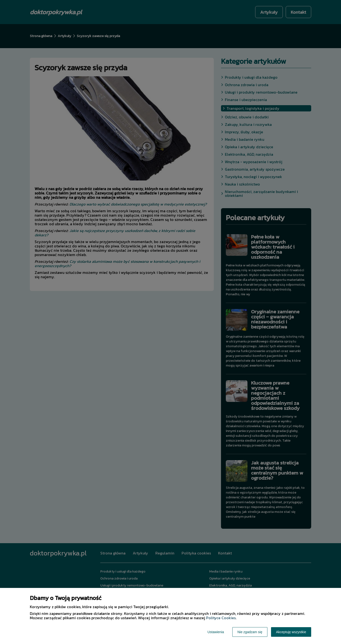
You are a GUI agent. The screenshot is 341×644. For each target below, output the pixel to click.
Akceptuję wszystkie (291, 632)
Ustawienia (216, 632)
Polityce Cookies (221, 618)
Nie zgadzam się (250, 632)
